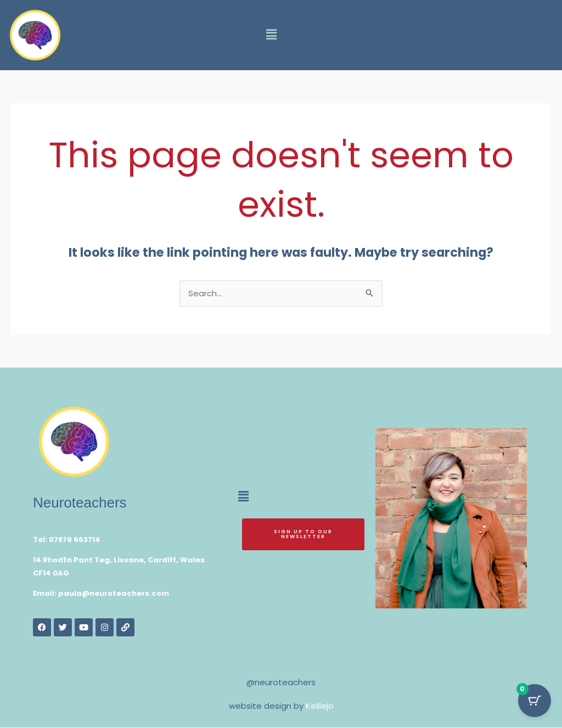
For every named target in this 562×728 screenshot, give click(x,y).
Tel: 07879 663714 (67, 540)
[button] (271, 35)
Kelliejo (320, 706)
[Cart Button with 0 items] (535, 701)
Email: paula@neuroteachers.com (101, 594)
